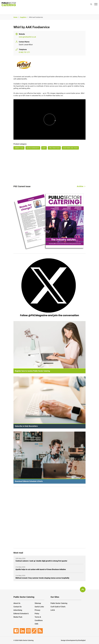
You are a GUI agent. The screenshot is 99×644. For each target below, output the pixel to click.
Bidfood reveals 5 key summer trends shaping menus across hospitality (42, 578)
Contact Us (17, 607)
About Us (17, 603)
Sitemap (38, 603)
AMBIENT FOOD (19, 148)
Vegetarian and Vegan (70, 148)
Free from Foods (54, 148)
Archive (80, 186)
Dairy (44, 148)
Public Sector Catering (59, 603)
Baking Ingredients (33, 148)
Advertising (18, 610)
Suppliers (23, 17)
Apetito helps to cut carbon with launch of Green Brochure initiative (41, 569)
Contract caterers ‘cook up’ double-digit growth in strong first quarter (41, 561)
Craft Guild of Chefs (58, 607)
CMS (36, 624)
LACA (53, 610)
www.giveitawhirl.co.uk (27, 37)
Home (15, 17)
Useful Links (39, 607)
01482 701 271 (24, 52)
